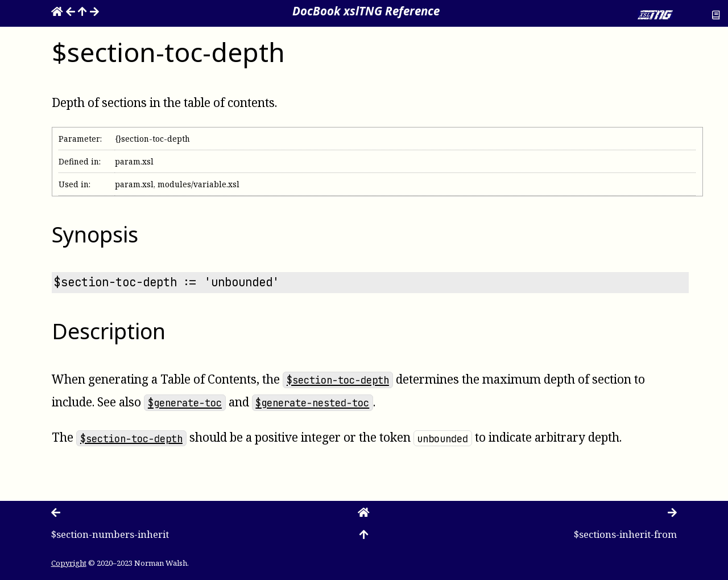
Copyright (69, 563)
